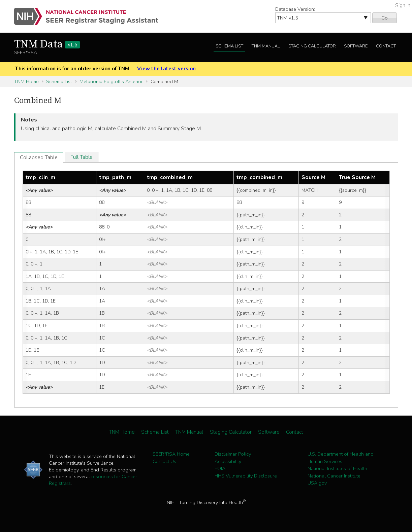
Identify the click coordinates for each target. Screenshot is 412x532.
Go (385, 18)
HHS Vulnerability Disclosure (246, 476)
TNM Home (26, 81)
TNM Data (47, 44)
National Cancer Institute (334, 476)
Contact (386, 46)
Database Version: (295, 9)
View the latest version (166, 69)
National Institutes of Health (337, 468)
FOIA (220, 468)
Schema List (229, 46)
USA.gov (317, 483)
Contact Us (164, 461)
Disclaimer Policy (233, 454)
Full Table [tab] (82, 157)
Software (356, 46)
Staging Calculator (312, 46)
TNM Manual (266, 46)
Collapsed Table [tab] (39, 157)
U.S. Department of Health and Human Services (341, 458)
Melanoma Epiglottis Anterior (111, 81)
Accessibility (228, 461)
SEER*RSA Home (171, 454)
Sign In (403, 5)
